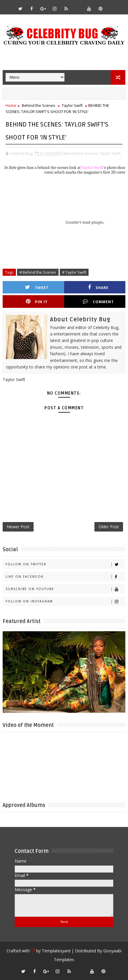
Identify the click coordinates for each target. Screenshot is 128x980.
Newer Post (18, 527)
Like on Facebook (65, 577)
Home (11, 105)
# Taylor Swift (74, 272)
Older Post (109, 527)
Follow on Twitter (65, 564)
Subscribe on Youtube (65, 589)
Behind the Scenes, (81, 153)
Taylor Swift (72, 105)
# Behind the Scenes (38, 272)
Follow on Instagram (65, 601)
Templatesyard (56, 951)
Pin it (37, 302)
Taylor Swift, (110, 153)
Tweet (37, 287)
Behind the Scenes (39, 105)
